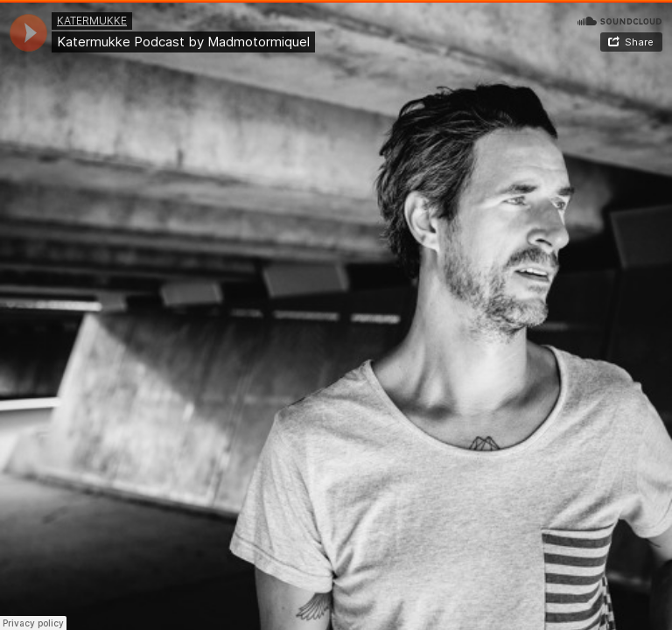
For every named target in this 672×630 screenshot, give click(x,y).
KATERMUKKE (92, 21)
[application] (28, 33)
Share (639, 42)
